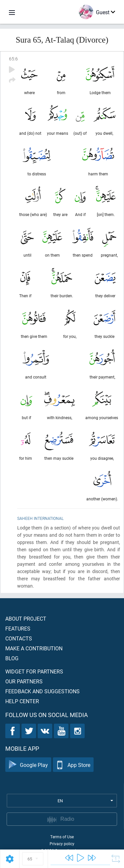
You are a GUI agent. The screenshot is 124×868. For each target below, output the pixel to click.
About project (26, 618)
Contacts (19, 638)
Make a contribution (34, 648)
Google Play (28, 765)
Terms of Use (62, 837)
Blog (12, 658)
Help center (22, 701)
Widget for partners (34, 671)
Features (18, 628)
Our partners (24, 681)
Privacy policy (62, 844)
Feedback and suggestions (42, 691)
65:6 (13, 59)
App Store (73, 765)
